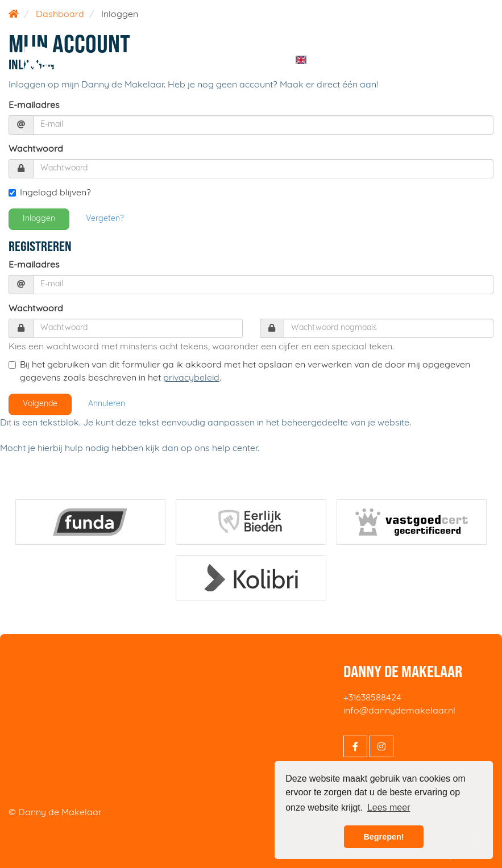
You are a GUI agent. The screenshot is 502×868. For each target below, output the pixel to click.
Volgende (40, 404)
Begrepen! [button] (383, 837)
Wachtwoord (36, 149)
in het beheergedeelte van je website (333, 423)
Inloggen (39, 219)
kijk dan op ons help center (202, 449)
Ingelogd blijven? (50, 193)
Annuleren (107, 404)
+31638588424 (372, 698)
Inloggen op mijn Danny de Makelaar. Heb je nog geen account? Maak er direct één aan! (193, 85)
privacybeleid (191, 378)
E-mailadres (34, 106)
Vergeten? (105, 219)
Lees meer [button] (389, 808)
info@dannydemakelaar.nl (399, 711)
